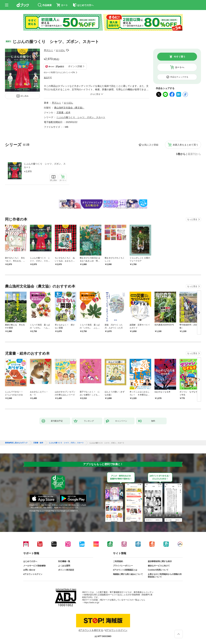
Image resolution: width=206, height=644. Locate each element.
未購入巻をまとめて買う (185, 145)
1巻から (181, 154)
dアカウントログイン (33, 574)
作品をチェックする (179, 77)
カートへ (180, 67)
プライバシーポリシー (123, 566)
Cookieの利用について (158, 570)
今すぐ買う (180, 57)
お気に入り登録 (150, 145)
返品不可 (48, 78)
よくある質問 (64, 566)
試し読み (25, 96)
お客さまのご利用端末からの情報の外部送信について (165, 576)
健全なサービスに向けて (159, 566)
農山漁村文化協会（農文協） (69, 108)
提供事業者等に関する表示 (160, 561)
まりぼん (60, 50)
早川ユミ (49, 50)
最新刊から (194, 154)
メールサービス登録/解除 (34, 566)
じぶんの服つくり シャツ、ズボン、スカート (45, 165)
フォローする (67, 50)
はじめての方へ (30, 561)
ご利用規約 (118, 561)
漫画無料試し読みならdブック (16, 443)
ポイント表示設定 (66, 570)
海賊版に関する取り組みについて (128, 574)
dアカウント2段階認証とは (125, 570)
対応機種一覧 (64, 561)
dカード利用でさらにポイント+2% (59, 72)
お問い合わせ (29, 570)
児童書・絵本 (63, 112)
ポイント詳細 (75, 66)
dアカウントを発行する (91, 630)
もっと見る (192, 219)
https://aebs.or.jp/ (92, 603)
